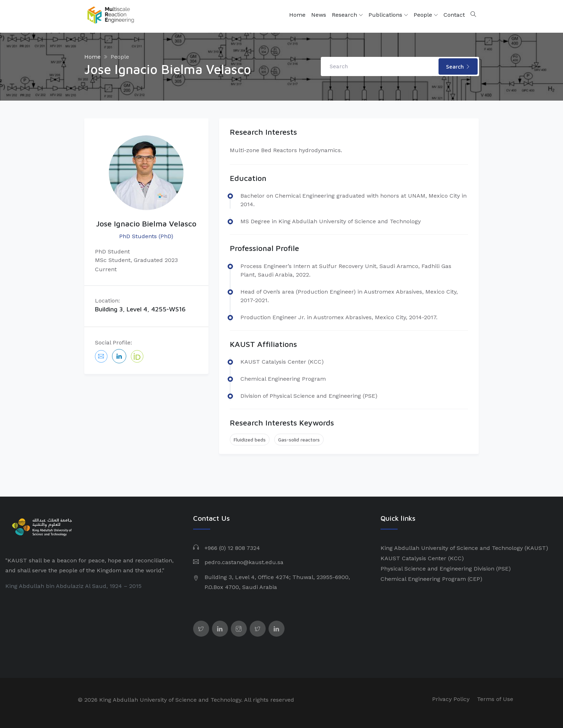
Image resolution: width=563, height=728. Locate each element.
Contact (454, 15)
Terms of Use (495, 699)
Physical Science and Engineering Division (437, 569)
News (319, 15)
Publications (388, 15)
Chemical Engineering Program (423, 579)
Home (297, 15)
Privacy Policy (451, 699)
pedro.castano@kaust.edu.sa (244, 562)
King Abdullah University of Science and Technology (452, 548)
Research (347, 15)
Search (458, 66)
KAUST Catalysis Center (413, 558)
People (426, 15)
